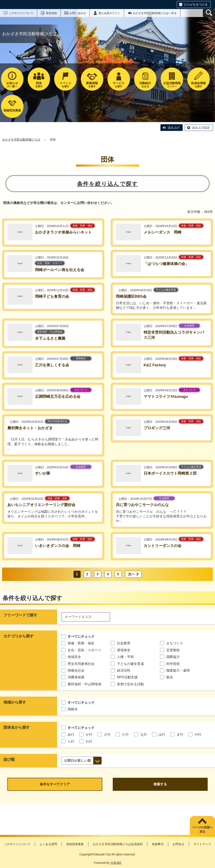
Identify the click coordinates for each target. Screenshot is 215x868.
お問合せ (178, 844)
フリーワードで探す (20, 615)
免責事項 (158, 844)
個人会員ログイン (109, 13)
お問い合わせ (78, 13)
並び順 (9, 760)
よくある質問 (48, 844)
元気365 (116, 863)
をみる (145, 85)
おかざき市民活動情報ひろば (21, 140)
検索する (160, 784)
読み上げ (174, 128)
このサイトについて (21, 13)
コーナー (172, 85)
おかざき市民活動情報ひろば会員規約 (118, 844)
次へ (131, 574)
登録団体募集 (75, 844)
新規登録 (51, 13)
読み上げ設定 (201, 128)
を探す (39, 85)
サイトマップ (202, 844)
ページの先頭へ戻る (202, 829)
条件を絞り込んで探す (108, 184)
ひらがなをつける (196, 4)
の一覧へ (12, 85)
